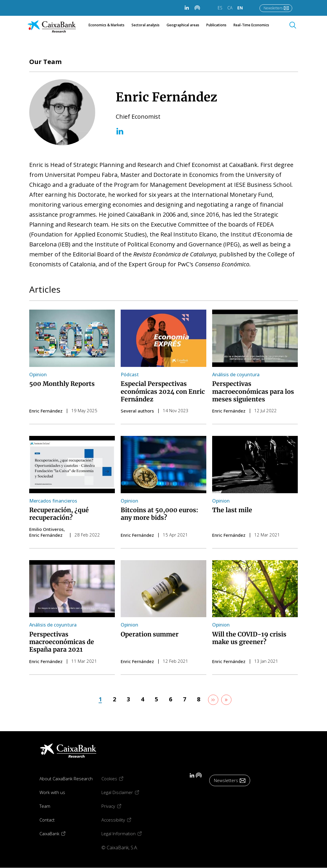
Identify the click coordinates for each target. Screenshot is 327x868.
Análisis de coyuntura (236, 375)
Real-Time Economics (254, 25)
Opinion (38, 375)
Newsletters (273, 8)
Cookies (117, 778)
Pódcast (130, 375)
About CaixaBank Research (66, 779)
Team (45, 806)
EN (240, 8)
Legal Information (126, 833)
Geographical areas (183, 25)
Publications (216, 25)
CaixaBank (57, 833)
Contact (47, 820)
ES (220, 8)
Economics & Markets (107, 25)
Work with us (52, 792)
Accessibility (121, 820)
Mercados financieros (53, 501)
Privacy (116, 806)
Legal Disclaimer (125, 792)
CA (230, 8)
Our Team (45, 61)
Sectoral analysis (146, 25)
